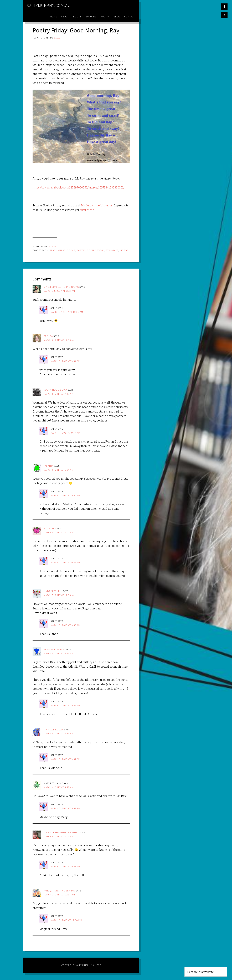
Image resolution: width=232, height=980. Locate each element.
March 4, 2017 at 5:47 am (58, 787)
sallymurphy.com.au (49, 5)
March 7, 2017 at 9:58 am (65, 866)
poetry (81, 250)
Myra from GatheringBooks (61, 287)
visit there (87, 210)
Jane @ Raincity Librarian (59, 891)
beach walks (58, 250)
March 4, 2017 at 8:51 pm (59, 653)
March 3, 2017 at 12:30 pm (66, 920)
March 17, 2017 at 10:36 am (67, 312)
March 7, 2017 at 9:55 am (65, 495)
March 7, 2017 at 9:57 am (65, 705)
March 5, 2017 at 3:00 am (58, 532)
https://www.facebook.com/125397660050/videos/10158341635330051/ (78, 187)
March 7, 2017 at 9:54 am (65, 361)
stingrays (112, 250)
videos (124, 250)
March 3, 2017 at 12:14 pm (59, 895)
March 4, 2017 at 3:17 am (58, 836)
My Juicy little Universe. (97, 205)
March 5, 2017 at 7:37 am (58, 394)
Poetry (53, 246)
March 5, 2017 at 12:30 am (59, 595)
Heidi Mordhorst (54, 649)
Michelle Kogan (54, 730)
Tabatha (48, 466)
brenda (48, 336)
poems (71, 250)
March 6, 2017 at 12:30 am (59, 340)
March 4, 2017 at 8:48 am (58, 734)
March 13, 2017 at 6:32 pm (59, 291)
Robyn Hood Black (55, 390)
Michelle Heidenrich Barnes (61, 832)
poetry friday (96, 250)
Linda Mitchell (53, 591)
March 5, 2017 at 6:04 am (58, 470)
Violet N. (49, 528)
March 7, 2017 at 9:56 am (65, 562)
